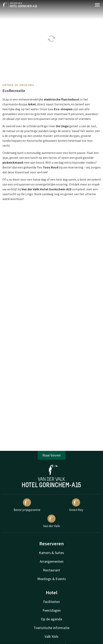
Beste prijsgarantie (27, 505)
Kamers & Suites (51, 553)
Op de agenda (51, 619)
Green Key (76, 505)
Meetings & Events (52, 579)
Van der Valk (51, 521)
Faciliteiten (51, 602)
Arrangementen (52, 561)
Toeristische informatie (51, 628)
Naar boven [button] (52, 455)
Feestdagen (52, 610)
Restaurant (51, 570)
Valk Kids (51, 636)
